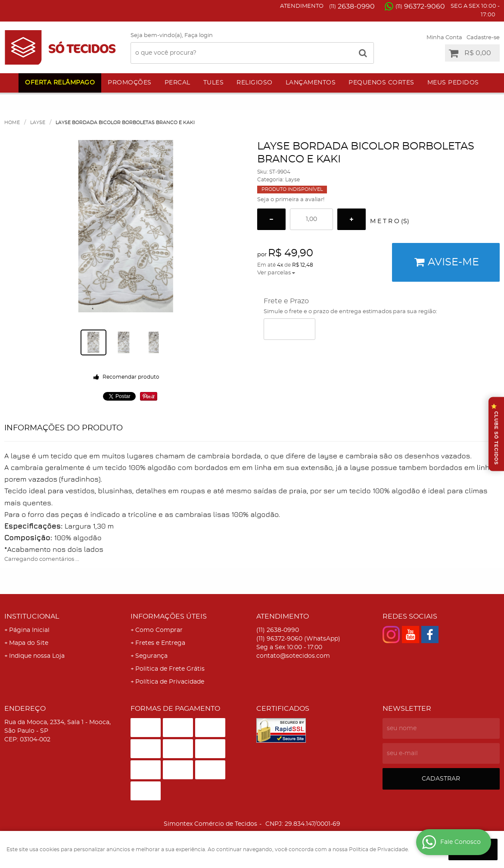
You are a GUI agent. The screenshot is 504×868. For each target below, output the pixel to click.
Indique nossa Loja (37, 656)
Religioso (255, 83)
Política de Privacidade (170, 682)
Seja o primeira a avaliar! (291, 200)
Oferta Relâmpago (60, 83)
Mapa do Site (29, 643)
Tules (214, 83)
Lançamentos (311, 83)
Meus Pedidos (453, 83)
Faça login (199, 36)
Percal (177, 83)
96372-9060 (420, 6)
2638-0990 (352, 6)
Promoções (130, 83)
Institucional (32, 616)
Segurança (151, 656)
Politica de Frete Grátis (170, 669)
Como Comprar (159, 630)
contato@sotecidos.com (293, 656)
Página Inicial (29, 630)
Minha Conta (444, 38)
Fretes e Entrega (160, 643)
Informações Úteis (169, 616)
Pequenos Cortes (381, 83)
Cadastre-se (483, 38)
